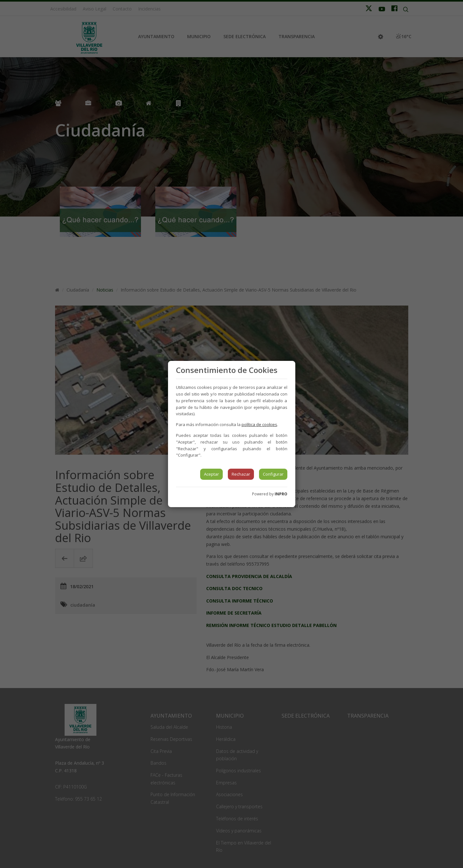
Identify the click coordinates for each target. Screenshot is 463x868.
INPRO (281, 494)
